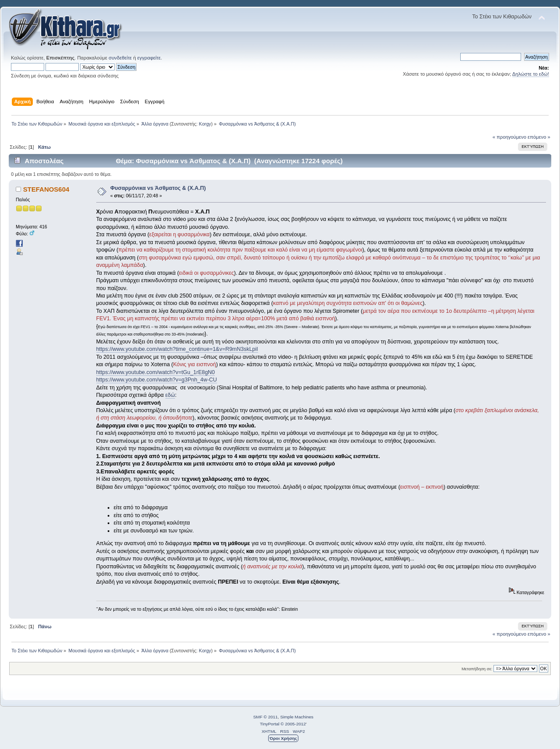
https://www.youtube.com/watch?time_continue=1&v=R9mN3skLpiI (177, 349)
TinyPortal (270, 724)
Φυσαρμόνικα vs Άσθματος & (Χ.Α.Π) (158, 188)
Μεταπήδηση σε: (477, 669)
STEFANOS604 (46, 189)
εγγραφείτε (149, 58)
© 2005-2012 (293, 724)
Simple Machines (297, 717)
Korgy (205, 124)
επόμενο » (539, 137)
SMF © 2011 (266, 717)
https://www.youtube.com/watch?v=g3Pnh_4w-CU (157, 380)
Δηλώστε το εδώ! (531, 74)
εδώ (170, 395)
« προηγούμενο (509, 137)
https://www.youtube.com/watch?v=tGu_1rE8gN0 (156, 372)
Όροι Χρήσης (283, 738)
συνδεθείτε (120, 58)
